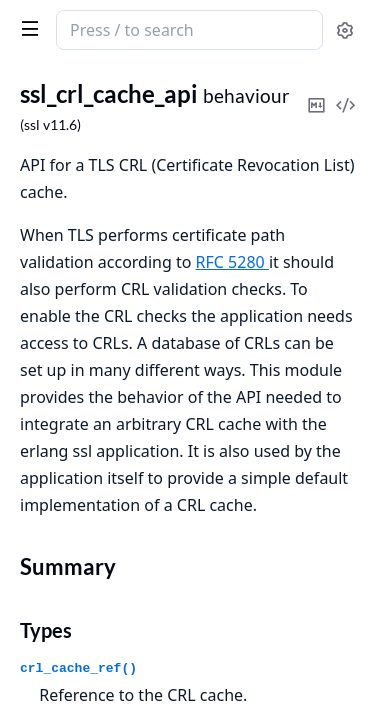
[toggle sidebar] (26, 28)
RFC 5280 (232, 262)
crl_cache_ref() (78, 668)
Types (46, 630)
